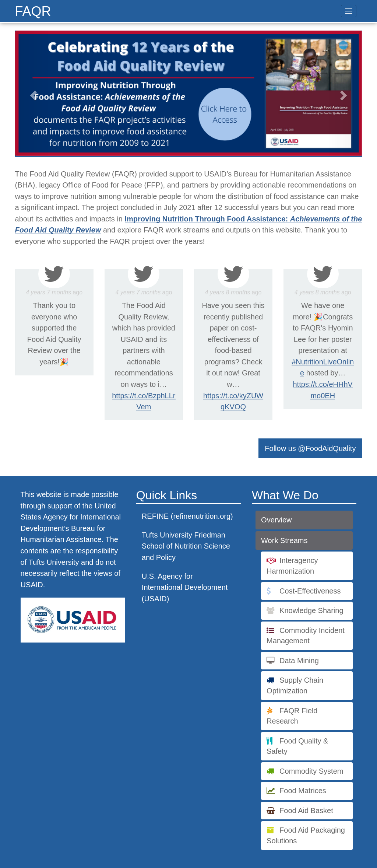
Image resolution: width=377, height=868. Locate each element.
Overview (276, 520)
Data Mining (299, 661)
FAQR (33, 11)
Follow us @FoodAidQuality (310, 448)
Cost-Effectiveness (310, 591)
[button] (32, 93)
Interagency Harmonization (292, 566)
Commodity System (311, 771)
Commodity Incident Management (306, 636)
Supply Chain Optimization (295, 685)
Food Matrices (303, 791)
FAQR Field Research (292, 716)
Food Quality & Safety (297, 746)
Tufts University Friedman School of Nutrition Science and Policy (186, 546)
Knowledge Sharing (311, 610)
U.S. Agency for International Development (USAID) (185, 587)
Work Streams (284, 540)
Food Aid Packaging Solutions (306, 835)
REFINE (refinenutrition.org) (187, 516)
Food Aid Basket (306, 811)
